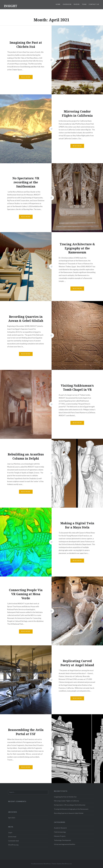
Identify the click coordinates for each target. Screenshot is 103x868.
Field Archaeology (60, 832)
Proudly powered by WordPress (41, 864)
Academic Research (60, 828)
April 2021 (12, 818)
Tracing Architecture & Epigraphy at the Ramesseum (71, 809)
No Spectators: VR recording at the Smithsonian (70, 805)
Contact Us (94, 4)
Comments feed (13, 841)
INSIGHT (11, 6)
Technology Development (63, 840)
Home (58, 4)
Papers (77, 4)
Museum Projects (60, 836)
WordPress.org (13, 845)
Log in (10, 832)
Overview (67, 4)
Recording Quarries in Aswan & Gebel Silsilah (69, 813)
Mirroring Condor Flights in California (66, 801)
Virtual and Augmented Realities (65, 844)
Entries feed (12, 837)
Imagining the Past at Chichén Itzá (65, 797)
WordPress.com (67, 864)
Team (84, 4)
